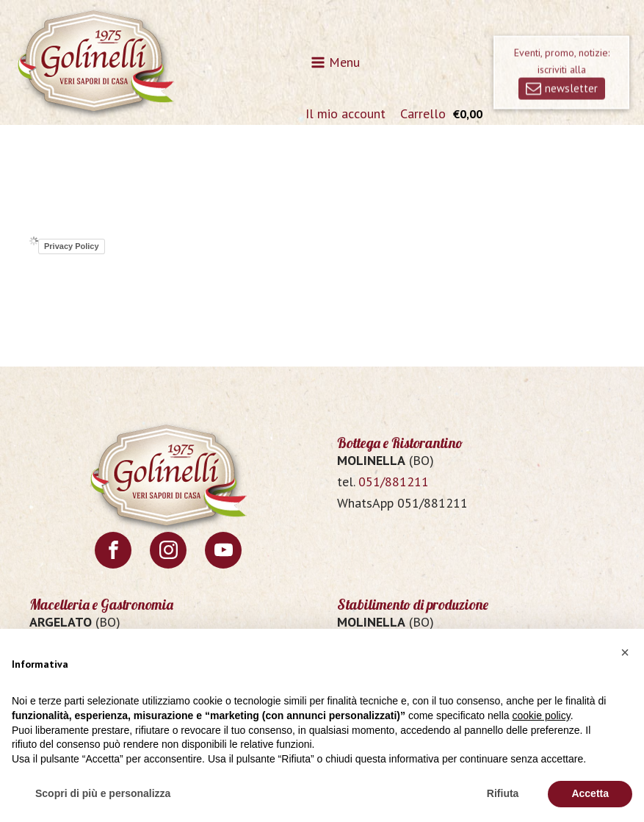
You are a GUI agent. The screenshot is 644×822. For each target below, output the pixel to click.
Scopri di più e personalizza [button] (103, 793)
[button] (625, 652)
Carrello (423, 113)
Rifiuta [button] (503, 793)
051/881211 (394, 482)
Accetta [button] (590, 793)
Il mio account (345, 113)
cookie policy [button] (542, 715)
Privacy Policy (72, 246)
